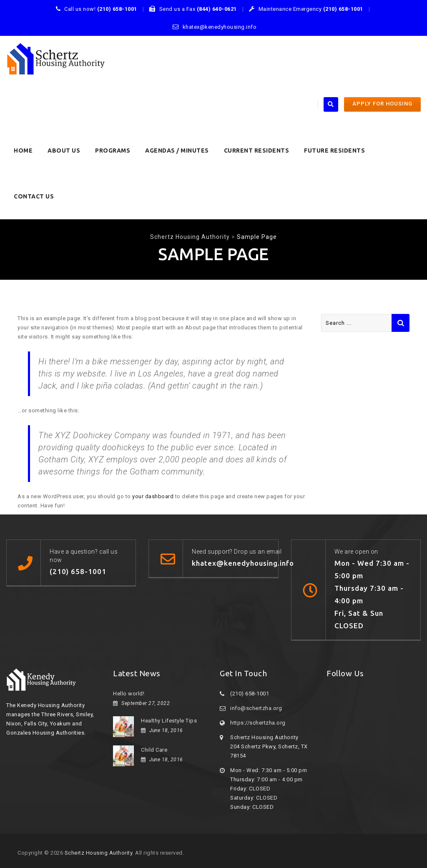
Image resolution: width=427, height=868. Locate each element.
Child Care (154, 750)
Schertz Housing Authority (99, 853)
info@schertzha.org (256, 708)
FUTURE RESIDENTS (334, 151)
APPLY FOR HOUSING (382, 104)
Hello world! (129, 694)
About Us (64, 151)
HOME (23, 151)
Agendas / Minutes (177, 151)
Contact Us (34, 196)
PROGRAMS (113, 151)
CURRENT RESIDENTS (257, 151)
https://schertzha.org (258, 723)
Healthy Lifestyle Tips (169, 721)
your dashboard (153, 496)
